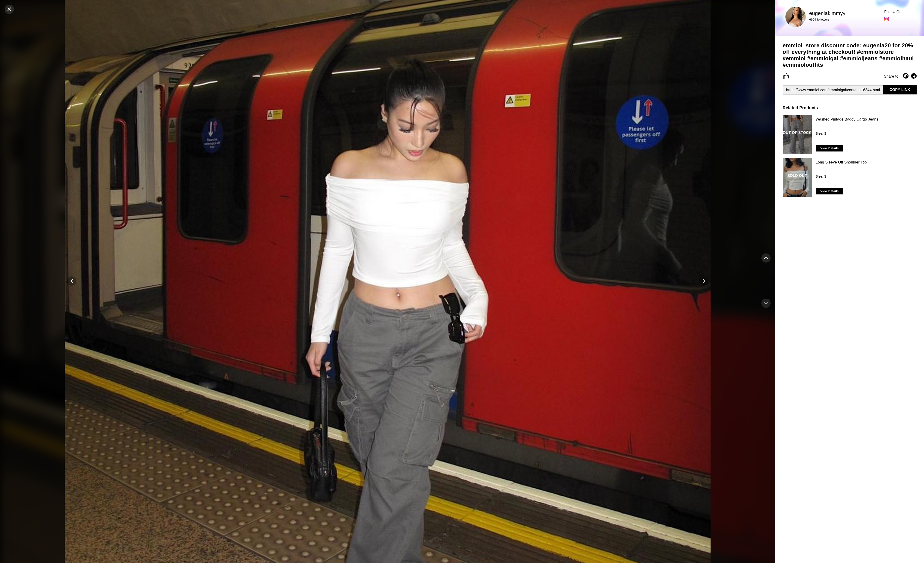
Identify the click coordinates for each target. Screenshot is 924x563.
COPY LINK (900, 90)
